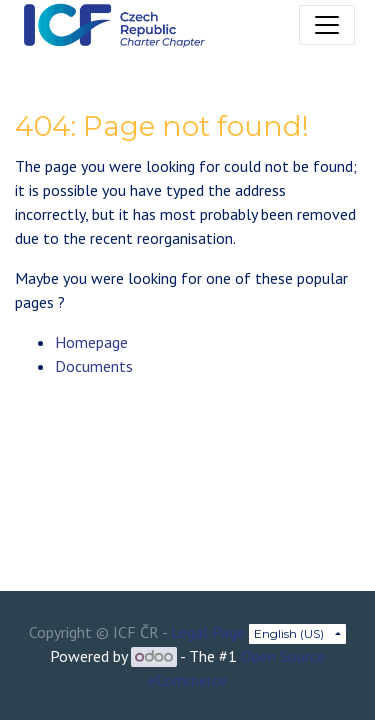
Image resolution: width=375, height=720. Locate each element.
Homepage (91, 342)
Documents (94, 366)
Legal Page (208, 632)
